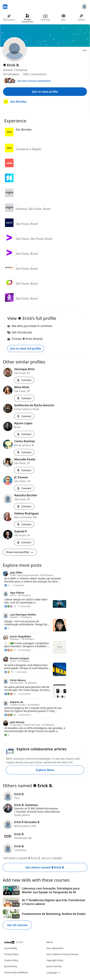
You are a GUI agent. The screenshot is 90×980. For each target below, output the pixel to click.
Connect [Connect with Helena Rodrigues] (24, 524)
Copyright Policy (55, 960)
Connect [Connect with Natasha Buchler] (24, 506)
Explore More (45, 770)
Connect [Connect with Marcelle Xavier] (24, 470)
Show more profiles (20, 552)
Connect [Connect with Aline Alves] (24, 398)
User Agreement (55, 948)
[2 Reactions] (7, 735)
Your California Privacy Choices (62, 954)
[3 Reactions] (7, 628)
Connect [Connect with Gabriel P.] (24, 542)
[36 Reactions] (10, 715)
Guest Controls (54, 966)
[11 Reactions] (7, 585)
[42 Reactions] (10, 694)
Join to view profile (45, 92)
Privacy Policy (11, 954)
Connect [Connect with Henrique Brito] (24, 380)
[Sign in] (84, 7)
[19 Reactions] (9, 672)
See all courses (17, 925)
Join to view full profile (26, 348)
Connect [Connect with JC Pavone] (24, 488)
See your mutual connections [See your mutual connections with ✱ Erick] (34, 81)
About (50, 942)
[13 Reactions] (10, 606)
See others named (45, 867)
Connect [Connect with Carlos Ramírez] (24, 452)
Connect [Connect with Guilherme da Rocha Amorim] (24, 416)
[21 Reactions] (10, 650)
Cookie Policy (11, 960)
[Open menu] (85, 50)
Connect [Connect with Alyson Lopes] (24, 434)
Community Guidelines (16, 972)
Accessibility (11, 948)
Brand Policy (11, 966)
